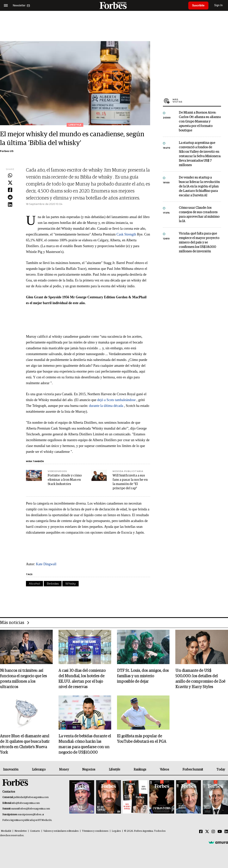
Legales (116, 831)
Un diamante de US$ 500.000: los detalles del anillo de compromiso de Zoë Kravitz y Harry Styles (200, 679)
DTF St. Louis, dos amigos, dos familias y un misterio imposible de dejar (143, 676)
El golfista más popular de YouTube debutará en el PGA (142, 739)
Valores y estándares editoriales (61, 831)
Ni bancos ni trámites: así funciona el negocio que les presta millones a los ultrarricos (23, 679)
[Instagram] (213, 832)
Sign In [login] (219, 5)
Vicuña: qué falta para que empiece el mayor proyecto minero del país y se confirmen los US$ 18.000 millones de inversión (199, 243)
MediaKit (6, 831)
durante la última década (106, 406)
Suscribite (198, 5)
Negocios (89, 770)
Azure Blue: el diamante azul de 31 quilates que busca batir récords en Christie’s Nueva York (25, 744)
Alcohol (34, 584)
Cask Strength (126, 234)
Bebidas (53, 584)
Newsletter (21, 831)
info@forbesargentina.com (26, 803)
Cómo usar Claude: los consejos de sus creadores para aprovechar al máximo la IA (199, 215)
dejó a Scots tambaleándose (116, 400)
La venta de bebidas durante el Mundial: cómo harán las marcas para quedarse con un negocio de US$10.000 (85, 744)
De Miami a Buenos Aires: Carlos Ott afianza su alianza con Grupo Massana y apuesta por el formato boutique (200, 122)
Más (197, 101)
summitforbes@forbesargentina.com (31, 809)
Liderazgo (39, 770)
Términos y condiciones (95, 831)
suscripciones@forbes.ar (31, 815)
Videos (164, 770)
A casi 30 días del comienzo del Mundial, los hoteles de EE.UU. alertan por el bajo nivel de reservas (82, 679)
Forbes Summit (193, 770)
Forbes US (7, 151)
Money (64, 770)
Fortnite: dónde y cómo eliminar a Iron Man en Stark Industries (65, 480)
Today (221, 770)
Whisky (71, 584)
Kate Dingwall (46, 564)
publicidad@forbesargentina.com (31, 797)
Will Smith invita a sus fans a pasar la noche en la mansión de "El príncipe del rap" (130, 482)
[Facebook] (201, 832)
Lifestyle (114, 770)
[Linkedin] (226, 832)
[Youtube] (220, 832)
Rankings (140, 770)
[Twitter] (207, 832)
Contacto (35, 831)
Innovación (11, 770)
